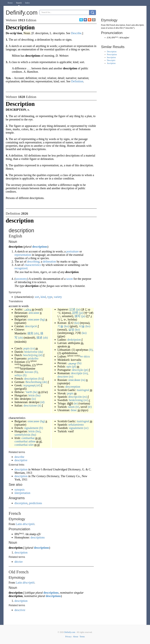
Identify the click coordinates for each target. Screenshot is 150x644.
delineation (49, 261)
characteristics (33, 265)
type (50, 297)
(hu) (38, 395)
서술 (82, 326)
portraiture (73, 251)
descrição (78, 370)
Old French (111, 25)
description (31, 379)
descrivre (20, 610)
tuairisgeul (83, 390)
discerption (21, 503)
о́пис (74, 410)
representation (23, 255)
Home (10, 3)
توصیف (72, 363)
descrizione (30, 405)
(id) (42, 402)
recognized (21, 268)
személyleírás (22, 435)
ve (82, 356)
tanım (71, 407)
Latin (19, 524)
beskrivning (76, 400)
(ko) (77, 323)
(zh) (36, 333)
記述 (72, 309)
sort (37, 297)
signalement (31, 428)
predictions (36, 503)
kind (43, 297)
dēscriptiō (29, 524)
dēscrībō (119, 28)
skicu (87, 356)
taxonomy (21, 279)
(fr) (40, 379)
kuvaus (29, 372)
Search (19, 3)
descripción (75, 397)
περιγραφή (29, 385)
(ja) (78, 309)
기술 (60, 326)
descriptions (40, 247)
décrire (19, 562)
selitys (18, 375)
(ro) (85, 373)
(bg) (42, 319)
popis (27, 348)
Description (112, 52)
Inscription (111, 57)
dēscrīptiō (139, 25)
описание (33, 319)
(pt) (86, 370)
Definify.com (70, 632)
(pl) (74, 366)
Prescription (112, 55)
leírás (32, 395)
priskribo (33, 358)
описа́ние (74, 380)
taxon (69, 279)
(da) (41, 352)
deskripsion (74, 340)
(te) (76, 403)
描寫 (30, 333)
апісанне (34, 313)
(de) (45, 382)
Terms (82, 637)
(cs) (33, 348)
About (76, 637)
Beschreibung (34, 382)
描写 (77, 316)
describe (19, 457)
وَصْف (28, 309)
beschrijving (30, 355)
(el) (39, 385)
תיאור (29, 392)
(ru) (83, 380)
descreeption (73, 387)
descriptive (21, 460)
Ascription (111, 63)
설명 (71, 330)
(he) (35, 392)
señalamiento (76, 425)
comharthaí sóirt (24, 445)
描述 (39, 338)
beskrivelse (31, 352)
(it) (39, 405)
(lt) (91, 350)
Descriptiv (111, 60)
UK (109, 38)
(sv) (86, 400)
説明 (75, 313)
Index (27, 3)
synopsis (20, 490)
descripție (77, 373)
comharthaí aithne (25, 441)
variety (58, 297)
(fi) (36, 372)
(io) (34, 399)
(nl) (41, 355)
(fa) (79, 363)
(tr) (77, 407)
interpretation (22, 493)
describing (33, 261)
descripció (31, 326)
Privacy (68, 637)
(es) (85, 397)
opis (69, 366)
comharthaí (28, 438)
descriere (63, 377)
